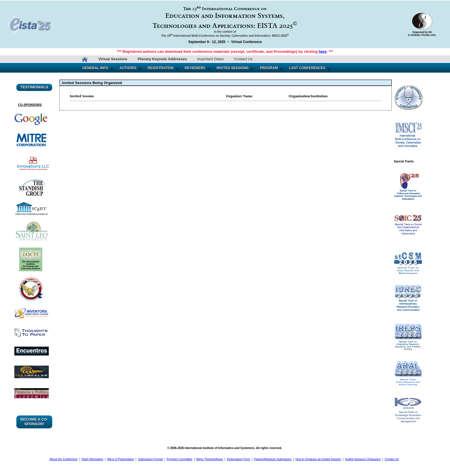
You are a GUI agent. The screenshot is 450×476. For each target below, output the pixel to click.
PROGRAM (269, 68)
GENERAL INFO (95, 68)
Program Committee (180, 459)
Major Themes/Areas (210, 459)
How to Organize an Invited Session (318, 459)
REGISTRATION (161, 68)
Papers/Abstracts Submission (273, 459)
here (323, 52)
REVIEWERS (195, 68)
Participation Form (238, 459)
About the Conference (64, 459)
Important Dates (211, 59)
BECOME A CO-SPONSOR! (34, 422)
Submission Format (150, 459)
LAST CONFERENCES (307, 68)
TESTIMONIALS (34, 87)
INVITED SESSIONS (233, 68)
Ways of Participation (121, 459)
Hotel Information (92, 459)
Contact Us (243, 59)
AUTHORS (128, 68)
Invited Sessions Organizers (363, 459)
